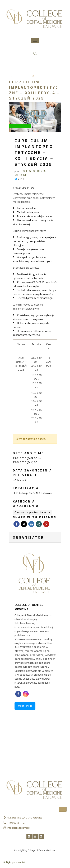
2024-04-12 (22, 76)
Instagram (26, 694)
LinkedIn (31, 524)
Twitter (24, 524)
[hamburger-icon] (35, 41)
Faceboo (18, 694)
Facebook (17, 524)
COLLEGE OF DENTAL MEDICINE (31, 173)
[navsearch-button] (35, 54)
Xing (39, 524)
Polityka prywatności (14, 862)
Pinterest (46, 524)
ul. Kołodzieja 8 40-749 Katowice (32, 493)
